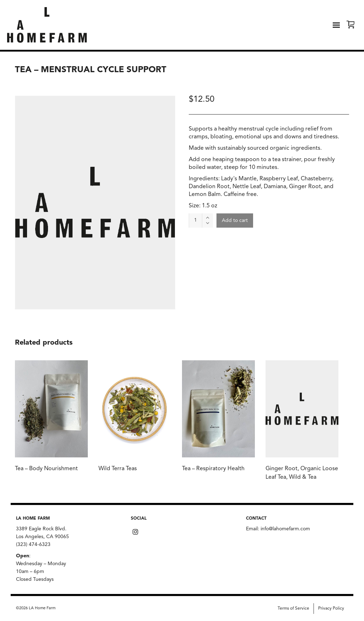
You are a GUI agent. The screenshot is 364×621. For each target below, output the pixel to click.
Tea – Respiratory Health (213, 469)
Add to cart (235, 221)
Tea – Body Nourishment (46, 469)
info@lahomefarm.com (285, 529)
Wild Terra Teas (118, 469)
